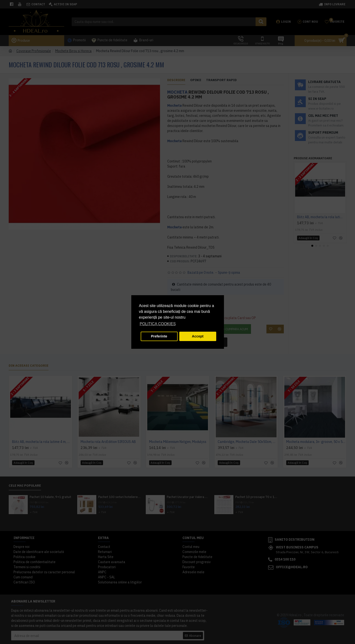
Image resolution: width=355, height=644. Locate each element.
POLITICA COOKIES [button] (158, 324)
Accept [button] (198, 336)
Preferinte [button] (159, 336)
